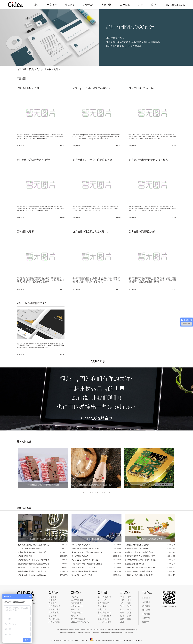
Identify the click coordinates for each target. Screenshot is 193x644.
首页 (36, 5)
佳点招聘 (146, 614)
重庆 (122, 606)
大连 (129, 612)
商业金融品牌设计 (105, 633)
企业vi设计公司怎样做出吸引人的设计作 (87, 552)
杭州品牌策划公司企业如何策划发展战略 (34, 568)
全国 (122, 622)
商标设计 (102, 630)
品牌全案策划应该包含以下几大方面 (32, 571)
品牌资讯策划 (54, 612)
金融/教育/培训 (104, 619)
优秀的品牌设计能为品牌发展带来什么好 (34, 545)
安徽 (129, 603)
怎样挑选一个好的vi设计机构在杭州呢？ (140, 552)
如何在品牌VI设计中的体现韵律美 (84, 571)
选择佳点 (146, 606)
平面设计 (53, 69)
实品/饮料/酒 (103, 603)
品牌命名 (52, 600)
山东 (122, 603)
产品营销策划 (54, 622)
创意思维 (106, 5)
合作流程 (146, 610)
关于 (140, 5)
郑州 (129, 600)
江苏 (129, 606)
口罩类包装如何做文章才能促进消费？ (139, 575)
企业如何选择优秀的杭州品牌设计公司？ (140, 556)
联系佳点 (146, 598)
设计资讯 (125, 5)
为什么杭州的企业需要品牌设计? (31, 549)
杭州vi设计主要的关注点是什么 (83, 568)
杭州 (122, 597)
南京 (129, 609)
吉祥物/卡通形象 (78, 619)
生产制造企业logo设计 (117, 633)
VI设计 (66, 630)
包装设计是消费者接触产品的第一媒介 (33, 552)
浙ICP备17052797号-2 (120, 640)
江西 (129, 619)
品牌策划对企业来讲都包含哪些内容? (32, 575)
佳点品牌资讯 (54, 606)
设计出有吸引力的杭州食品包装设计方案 (140, 568)
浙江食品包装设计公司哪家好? (136, 549)
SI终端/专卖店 (77, 606)
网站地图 (146, 618)
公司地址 (146, 622)
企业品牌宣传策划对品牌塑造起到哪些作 (34, 564)
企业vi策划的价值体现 (80, 556)
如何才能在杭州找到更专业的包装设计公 (140, 560)
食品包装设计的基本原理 (134, 564)
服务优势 (88, 5)
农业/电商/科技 (104, 616)
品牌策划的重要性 (25, 556)
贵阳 (129, 616)
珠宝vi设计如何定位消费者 (82, 575)
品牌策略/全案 (77, 600)
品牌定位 (52, 597)
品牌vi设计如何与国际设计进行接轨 (85, 549)
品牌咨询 (52, 603)
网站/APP (75, 616)
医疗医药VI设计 (95, 633)
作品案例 (70, 5)
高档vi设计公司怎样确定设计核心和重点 (87, 564)
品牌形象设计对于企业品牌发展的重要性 (34, 560)
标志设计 (96, 630)
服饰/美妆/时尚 (104, 622)
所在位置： (23, 69)
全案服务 (52, 5)
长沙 (122, 619)
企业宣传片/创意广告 (80, 622)
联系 (154, 5)
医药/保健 (102, 606)
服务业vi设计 (69, 633)
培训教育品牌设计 (86, 633)
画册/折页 (75, 609)
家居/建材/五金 (104, 612)
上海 (122, 600)
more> (62, 146)
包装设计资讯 (54, 609)
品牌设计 (83, 630)
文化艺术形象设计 (128, 633)
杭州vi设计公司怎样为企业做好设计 (85, 560)
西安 (122, 612)
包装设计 (71, 630)
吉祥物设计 (127, 630)
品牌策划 (77, 630)
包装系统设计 (77, 612)
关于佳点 (146, 602)
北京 (129, 597)
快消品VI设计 (76, 633)
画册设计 (108, 630)
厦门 (122, 616)
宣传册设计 (114, 630)
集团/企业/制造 (104, 597)
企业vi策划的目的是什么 (81, 545)
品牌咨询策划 (54, 619)
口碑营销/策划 (77, 603)
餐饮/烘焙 (102, 600)
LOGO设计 (89, 630)
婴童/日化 (102, 609)
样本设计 (121, 630)
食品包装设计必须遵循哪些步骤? (137, 545)
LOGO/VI (75, 597)
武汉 (122, 609)
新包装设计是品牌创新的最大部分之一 (139, 571)
